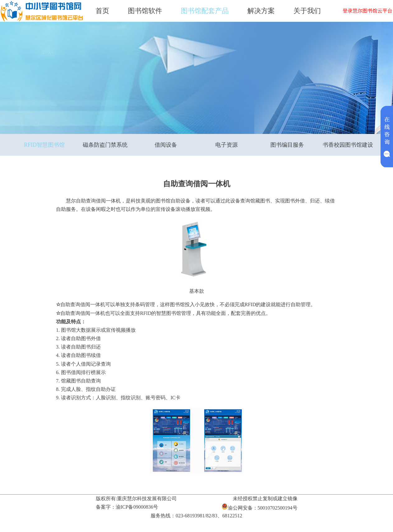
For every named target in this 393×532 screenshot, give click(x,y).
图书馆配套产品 (205, 11)
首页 (102, 11)
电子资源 (227, 145)
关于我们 (307, 11)
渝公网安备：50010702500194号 (260, 507)
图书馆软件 (145, 11)
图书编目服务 (287, 145)
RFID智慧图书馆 (44, 145)
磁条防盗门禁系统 (105, 145)
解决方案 (261, 11)
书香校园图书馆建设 (348, 145)
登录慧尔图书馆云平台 (367, 11)
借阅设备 (166, 145)
